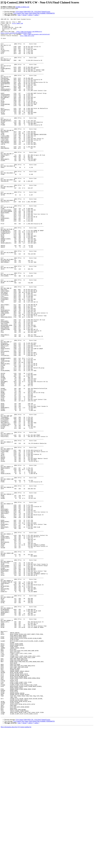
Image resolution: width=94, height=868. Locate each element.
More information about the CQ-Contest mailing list (16, 866)
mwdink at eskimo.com (22, 7)
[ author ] (36, 15)
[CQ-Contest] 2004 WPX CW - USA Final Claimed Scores (33, 12)
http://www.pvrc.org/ (27, 39)
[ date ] (19, 15)
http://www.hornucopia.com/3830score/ (29, 34)
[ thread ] (24, 15)
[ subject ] (30, 15)
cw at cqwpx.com (18, 24)
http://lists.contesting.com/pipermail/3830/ (16, 36)
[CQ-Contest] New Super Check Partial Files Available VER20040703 (34, 13)
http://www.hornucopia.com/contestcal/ (37, 38)
